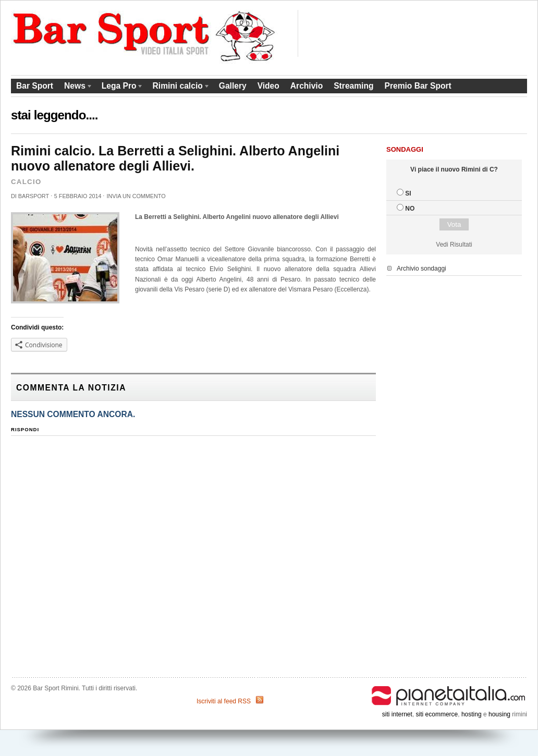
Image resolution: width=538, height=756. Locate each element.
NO (410, 209)
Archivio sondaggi (421, 269)
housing (499, 714)
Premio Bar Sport (418, 86)
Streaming (353, 86)
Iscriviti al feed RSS (224, 701)
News (76, 87)
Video (268, 86)
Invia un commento (136, 196)
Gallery (233, 86)
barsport (34, 196)
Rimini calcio (179, 87)
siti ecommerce (437, 714)
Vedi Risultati (454, 245)
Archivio (307, 86)
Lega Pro (120, 87)
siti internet (397, 714)
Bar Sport (35, 86)
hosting (472, 714)
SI (408, 193)
